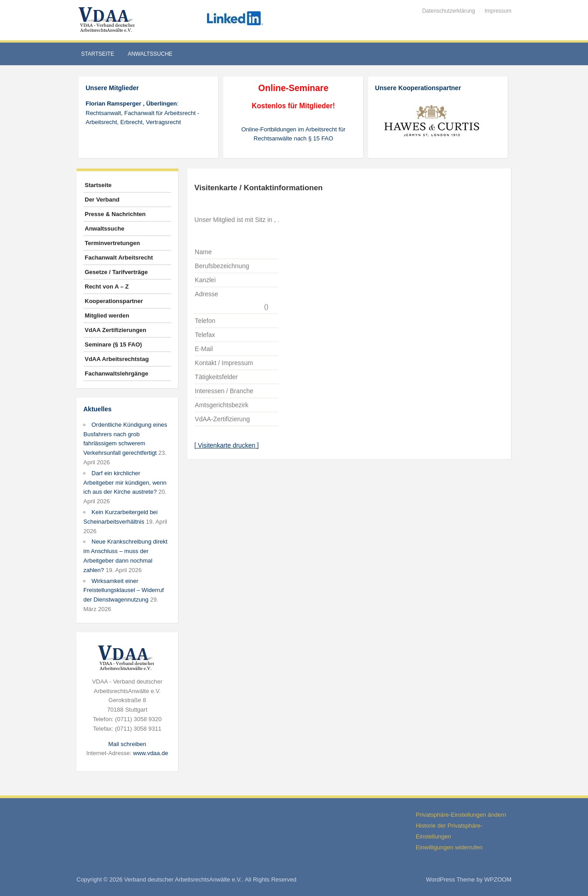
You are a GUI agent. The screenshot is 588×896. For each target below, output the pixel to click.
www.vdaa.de (151, 753)
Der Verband (102, 200)
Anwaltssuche (150, 54)
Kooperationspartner (114, 301)
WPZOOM (498, 879)
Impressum (498, 11)
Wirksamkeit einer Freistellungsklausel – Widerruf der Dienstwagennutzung (124, 590)
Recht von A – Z (107, 287)
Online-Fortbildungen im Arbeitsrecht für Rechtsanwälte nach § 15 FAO (294, 134)
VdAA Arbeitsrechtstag (117, 359)
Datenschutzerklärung (449, 11)
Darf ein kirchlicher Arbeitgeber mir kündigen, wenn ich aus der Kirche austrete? (125, 483)
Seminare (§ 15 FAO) (113, 344)
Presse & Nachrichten (115, 214)
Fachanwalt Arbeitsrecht (119, 258)
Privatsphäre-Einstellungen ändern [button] (461, 815)
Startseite (98, 54)
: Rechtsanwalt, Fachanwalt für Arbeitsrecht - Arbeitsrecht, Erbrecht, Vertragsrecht (142, 113)
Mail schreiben (127, 744)
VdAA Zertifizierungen (116, 330)
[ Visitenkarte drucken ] (227, 445)
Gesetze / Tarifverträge (116, 272)
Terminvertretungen (112, 243)
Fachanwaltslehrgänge (116, 373)
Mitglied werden (107, 316)
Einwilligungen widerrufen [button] (449, 847)
